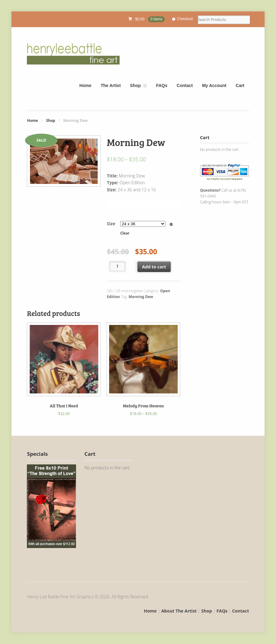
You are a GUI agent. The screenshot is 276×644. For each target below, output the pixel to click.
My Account (214, 85)
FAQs (162, 85)
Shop (136, 85)
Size (111, 224)
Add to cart (154, 267)
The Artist (111, 85)
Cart (240, 85)
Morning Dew (141, 297)
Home (85, 85)
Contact (185, 85)
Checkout (185, 19)
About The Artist (179, 611)
